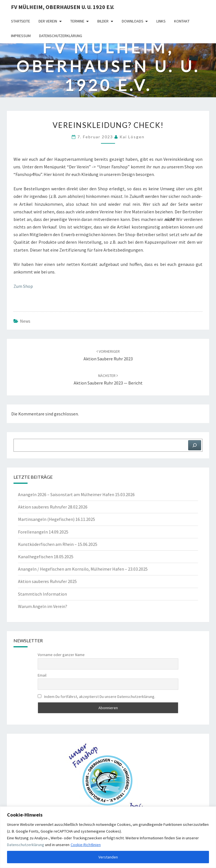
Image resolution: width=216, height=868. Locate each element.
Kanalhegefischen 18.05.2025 (46, 557)
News (25, 321)
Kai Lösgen (132, 137)
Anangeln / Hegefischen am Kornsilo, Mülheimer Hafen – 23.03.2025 (83, 569)
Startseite (21, 21)
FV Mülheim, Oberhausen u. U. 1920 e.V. (63, 7)
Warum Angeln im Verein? (43, 606)
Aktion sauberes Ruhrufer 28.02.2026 (53, 507)
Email (42, 675)
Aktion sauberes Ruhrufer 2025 (47, 581)
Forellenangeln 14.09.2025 (43, 532)
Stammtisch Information (42, 594)
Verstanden (108, 857)
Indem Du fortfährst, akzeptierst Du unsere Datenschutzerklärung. (96, 697)
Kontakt (182, 21)
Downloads (133, 21)
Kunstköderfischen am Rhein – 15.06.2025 (58, 544)
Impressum (21, 36)
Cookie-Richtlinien (86, 845)
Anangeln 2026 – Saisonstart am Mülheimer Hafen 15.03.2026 (76, 494)
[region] (108, 837)
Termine (77, 21)
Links (161, 21)
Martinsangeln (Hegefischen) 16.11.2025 (57, 519)
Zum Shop (23, 286)
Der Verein (48, 21)
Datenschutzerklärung (26, 845)
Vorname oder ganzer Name (61, 655)
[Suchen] (195, 445)
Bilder (103, 21)
